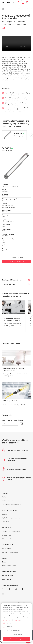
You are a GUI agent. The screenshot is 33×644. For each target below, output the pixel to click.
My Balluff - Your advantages (10, 552)
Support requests (7, 549)
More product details (17, 257)
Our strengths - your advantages (11, 531)
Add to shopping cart (17, 261)
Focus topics (6, 522)
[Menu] (30, 2)
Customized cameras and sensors (11, 505)
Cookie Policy (7, 620)
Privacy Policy (17, 620)
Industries (5, 514)
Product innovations (7, 501)
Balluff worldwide (7, 539)
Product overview (7, 497)
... (9, 8)
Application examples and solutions (12, 518)
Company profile (6, 535)
